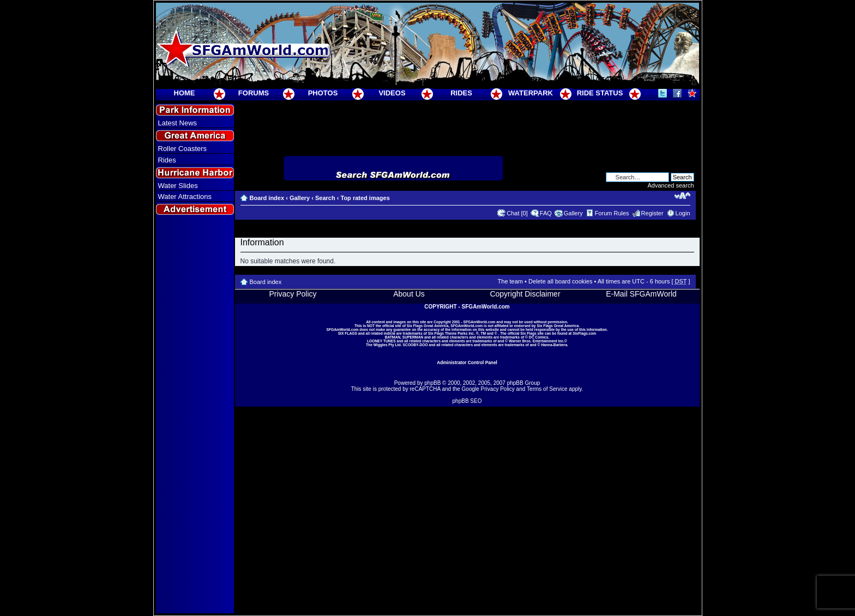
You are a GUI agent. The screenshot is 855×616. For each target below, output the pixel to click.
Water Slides (178, 186)
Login (683, 213)
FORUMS (254, 93)
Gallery (300, 198)
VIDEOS (392, 93)
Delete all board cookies (560, 281)
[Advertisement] (195, 415)
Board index (267, 198)
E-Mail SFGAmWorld (641, 294)
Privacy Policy (293, 294)
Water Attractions (185, 197)
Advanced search (671, 185)
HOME (185, 93)
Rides (167, 160)
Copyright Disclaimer (525, 294)
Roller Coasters (183, 149)
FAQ (546, 213)
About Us (409, 294)
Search (325, 198)
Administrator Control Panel (467, 363)
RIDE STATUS (600, 93)
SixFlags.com (584, 333)
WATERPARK (531, 93)
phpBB (432, 383)
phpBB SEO (467, 401)
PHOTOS (323, 93)
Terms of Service (547, 389)
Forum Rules (612, 213)
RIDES (461, 93)
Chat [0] (517, 213)
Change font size (682, 196)
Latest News (178, 123)
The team (510, 281)
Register (652, 213)
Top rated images (365, 198)
